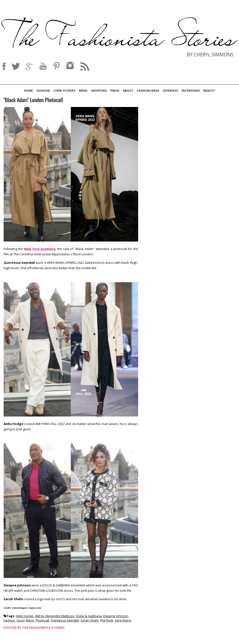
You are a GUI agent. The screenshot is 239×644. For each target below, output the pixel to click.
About (128, 91)
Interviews (191, 91)
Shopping (99, 91)
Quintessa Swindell (65, 620)
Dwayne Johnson (116, 616)
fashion (9, 620)
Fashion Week (148, 91)
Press (115, 91)
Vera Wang (123, 620)
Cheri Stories (64, 91)
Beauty (209, 91)
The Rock (107, 620)
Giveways (170, 91)
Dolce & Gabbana (89, 616)
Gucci (20, 620)
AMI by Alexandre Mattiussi (55, 616)
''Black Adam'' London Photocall (33, 100)
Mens (83, 91)
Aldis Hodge (25, 616)
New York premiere (40, 249)
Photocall (42, 620)
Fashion (43, 91)
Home (28, 91)
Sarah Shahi (89, 620)
